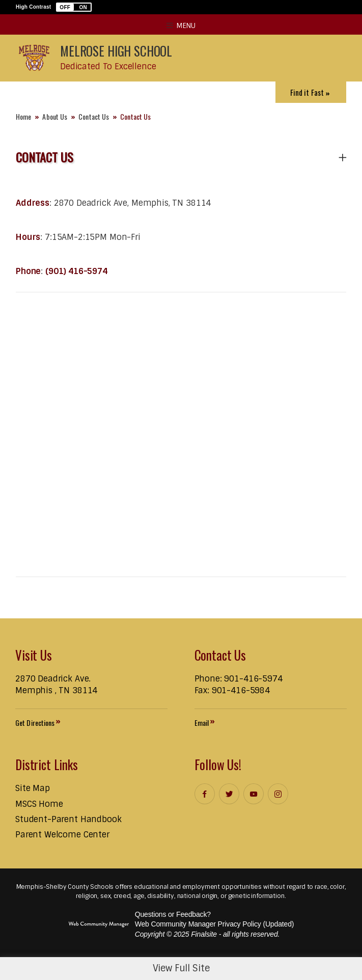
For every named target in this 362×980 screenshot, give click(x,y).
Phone (28, 271)
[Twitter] (229, 794)
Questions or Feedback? (173, 914)
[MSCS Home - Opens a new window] (39, 804)
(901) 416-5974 (76, 271)
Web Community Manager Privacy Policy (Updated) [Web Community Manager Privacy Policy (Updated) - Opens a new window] (215, 924)
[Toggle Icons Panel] (311, 92)
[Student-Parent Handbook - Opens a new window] (68, 819)
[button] (74, 7)
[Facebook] (205, 794)
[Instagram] (278, 794)
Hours (28, 237)
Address (33, 203)
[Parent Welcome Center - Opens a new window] (62, 835)
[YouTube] (254, 794)
